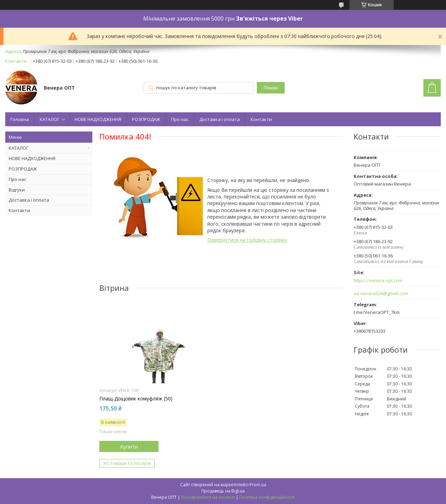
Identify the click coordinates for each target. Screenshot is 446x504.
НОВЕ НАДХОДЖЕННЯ (98, 119)
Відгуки (17, 190)
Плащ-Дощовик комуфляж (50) (136, 399)
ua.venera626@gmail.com (381, 294)
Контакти (261, 119)
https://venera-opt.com (378, 281)
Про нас (180, 119)
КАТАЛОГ (49, 119)
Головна (20, 119)
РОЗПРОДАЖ (146, 119)
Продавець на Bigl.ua (223, 491)
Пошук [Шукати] (271, 88)
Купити (129, 446)
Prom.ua (258, 485)
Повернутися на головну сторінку (247, 240)
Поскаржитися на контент (208, 497)
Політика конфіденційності (267, 497)
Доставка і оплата (220, 119)
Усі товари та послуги (127, 463)
